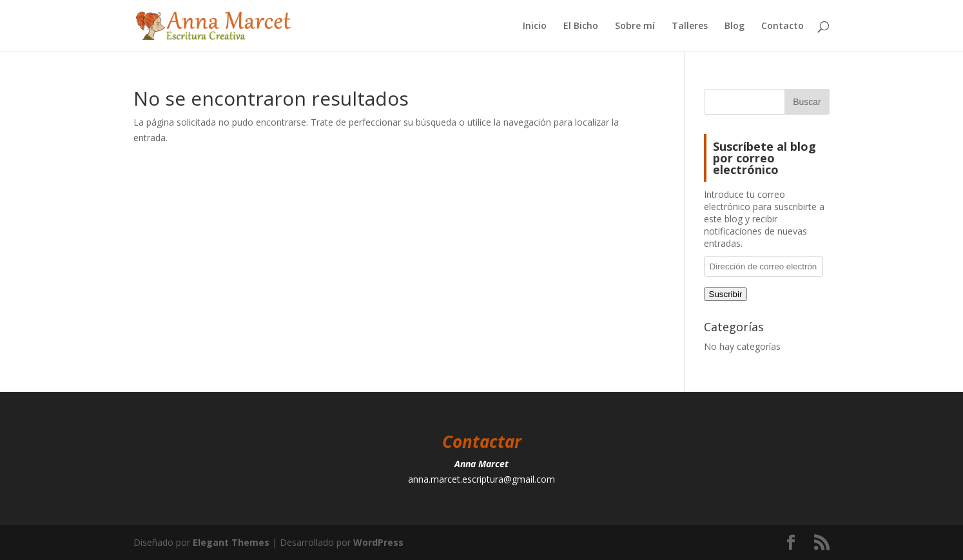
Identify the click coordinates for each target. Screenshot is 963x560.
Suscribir (726, 294)
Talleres (690, 26)
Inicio (535, 26)
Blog (734, 26)
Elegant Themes (231, 542)
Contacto (783, 26)
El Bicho (581, 26)
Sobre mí (635, 26)
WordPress (378, 542)
